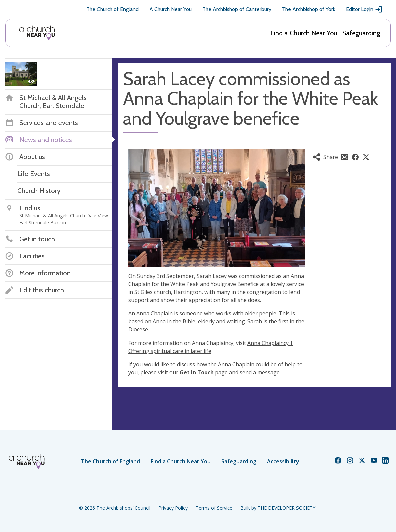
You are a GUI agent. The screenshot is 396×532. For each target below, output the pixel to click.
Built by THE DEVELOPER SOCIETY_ (279, 508)
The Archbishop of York (309, 9)
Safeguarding (361, 33)
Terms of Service (214, 508)
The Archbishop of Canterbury (237, 9)
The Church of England (113, 9)
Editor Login (364, 9)
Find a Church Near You (304, 33)
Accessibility (283, 461)
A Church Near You (170, 9)
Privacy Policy (173, 508)
